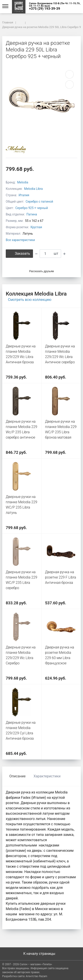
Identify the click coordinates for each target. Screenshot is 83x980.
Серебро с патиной (39, 202)
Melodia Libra (33, 189)
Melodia (23, 182)
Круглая (36, 227)
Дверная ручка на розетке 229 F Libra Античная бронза (61, 577)
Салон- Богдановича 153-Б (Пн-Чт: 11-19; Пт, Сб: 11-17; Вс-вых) (55, 5)
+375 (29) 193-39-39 (44, 9)
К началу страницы (41, 954)
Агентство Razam (36, 976)
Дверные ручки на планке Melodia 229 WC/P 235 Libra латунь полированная (21, 507)
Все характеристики (20, 240)
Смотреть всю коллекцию (30, 300)
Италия (24, 195)
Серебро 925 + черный (32, 208)
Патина (32, 214)
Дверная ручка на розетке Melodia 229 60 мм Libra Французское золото (60, 658)
